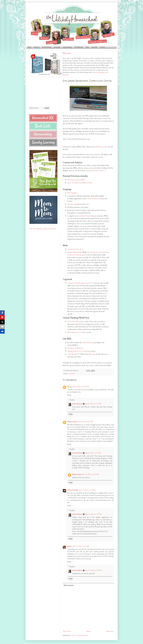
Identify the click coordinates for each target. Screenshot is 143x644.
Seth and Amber (73, 490)
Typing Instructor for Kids (77, 351)
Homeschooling (47, 47)
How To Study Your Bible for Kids (80, 183)
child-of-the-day (88, 342)
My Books (94, 47)
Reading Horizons (85, 216)
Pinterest (66, 75)
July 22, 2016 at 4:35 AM (81, 546)
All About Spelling (74, 204)
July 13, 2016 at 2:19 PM (93, 514)
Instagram (102, 72)
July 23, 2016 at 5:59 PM (93, 570)
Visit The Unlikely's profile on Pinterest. (43, 229)
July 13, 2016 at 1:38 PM (87, 490)
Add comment (69, 585)
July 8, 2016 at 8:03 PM (85, 422)
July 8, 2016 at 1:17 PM (93, 404)
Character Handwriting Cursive (79, 283)
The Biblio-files (79, 47)
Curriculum (57, 47)
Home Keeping (67, 47)
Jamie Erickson (77, 404)
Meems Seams (72, 422)
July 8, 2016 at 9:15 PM (93, 453)
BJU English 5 (72, 193)
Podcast (102, 47)
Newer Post (67, 631)
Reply (69, 395)
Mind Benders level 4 (75, 332)
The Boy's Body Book (75, 348)
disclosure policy (101, 147)
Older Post (110, 631)
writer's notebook (93, 198)
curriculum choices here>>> (96, 170)
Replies (72, 400)
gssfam (69, 546)
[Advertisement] (41, 92)
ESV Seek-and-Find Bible (76, 180)
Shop (87, 47)
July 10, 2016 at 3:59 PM (91, 474)
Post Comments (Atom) (80, 635)
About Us (37, 47)
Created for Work (74, 321)
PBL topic (92, 354)
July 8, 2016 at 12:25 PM (81, 386)
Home (29, 47)
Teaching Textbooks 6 (75, 249)
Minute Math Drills (74, 252)
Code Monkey (72, 354)
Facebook (95, 72)
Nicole (69, 386)
